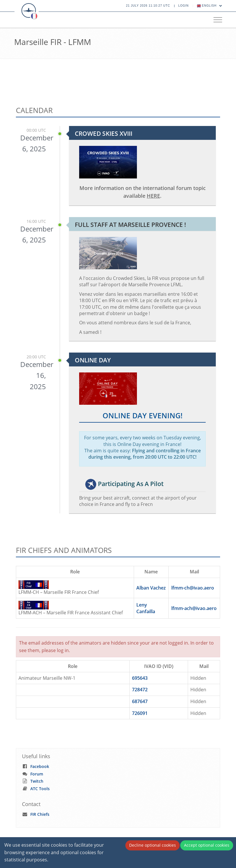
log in (63, 650)
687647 (140, 701)
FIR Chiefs (40, 814)
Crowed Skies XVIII (104, 133)
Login (183, 6)
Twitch (37, 781)
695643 (140, 678)
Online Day (93, 360)
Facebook (40, 766)
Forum (37, 774)
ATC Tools (40, 789)
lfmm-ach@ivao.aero (194, 608)
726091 (140, 713)
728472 (140, 690)
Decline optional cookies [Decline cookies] (153, 845)
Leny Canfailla (146, 608)
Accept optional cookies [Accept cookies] (207, 845)
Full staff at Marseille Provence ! (130, 225)
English (210, 6)
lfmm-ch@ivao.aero (193, 588)
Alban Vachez (151, 588)
